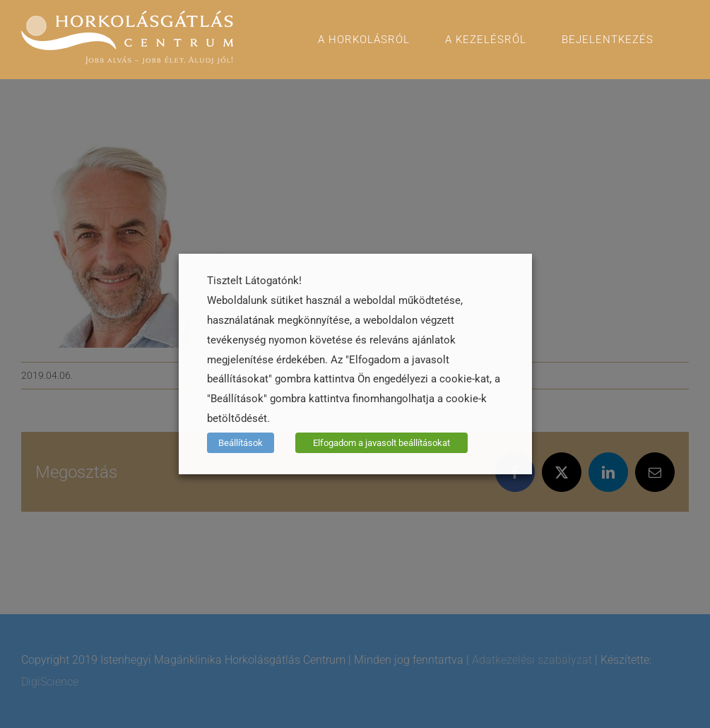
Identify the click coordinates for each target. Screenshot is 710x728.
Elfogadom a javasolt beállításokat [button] (381, 443)
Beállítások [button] (241, 443)
